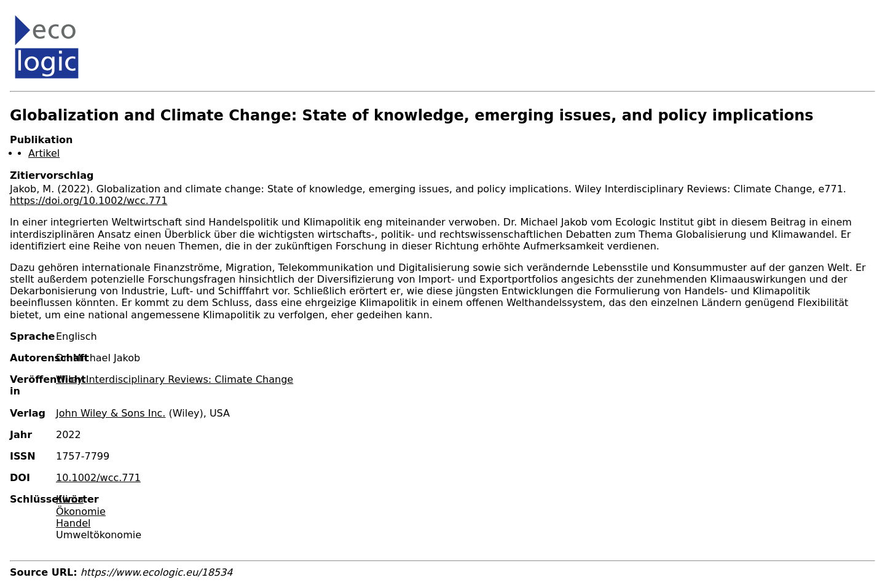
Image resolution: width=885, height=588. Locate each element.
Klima (70, 499)
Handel (73, 523)
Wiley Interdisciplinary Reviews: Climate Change (175, 379)
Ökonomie (81, 512)
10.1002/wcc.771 (98, 478)
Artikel (44, 153)
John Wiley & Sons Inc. (111, 413)
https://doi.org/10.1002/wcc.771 (88, 201)
